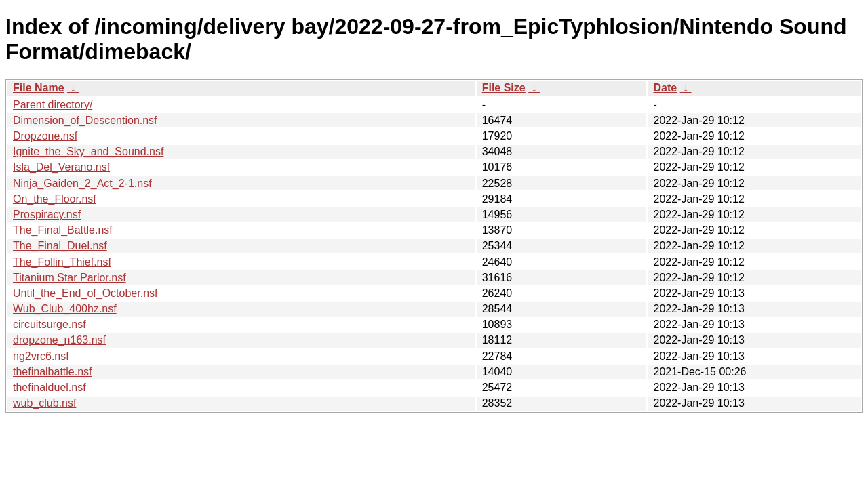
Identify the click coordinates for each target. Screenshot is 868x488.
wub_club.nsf (44, 403)
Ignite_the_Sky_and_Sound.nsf (88, 151)
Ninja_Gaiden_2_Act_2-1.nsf (82, 183)
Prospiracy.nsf (47, 215)
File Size (504, 88)
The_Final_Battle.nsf (63, 230)
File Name (39, 88)
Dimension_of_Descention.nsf (85, 120)
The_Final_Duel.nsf (60, 246)
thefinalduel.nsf (50, 387)
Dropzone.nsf (45, 136)
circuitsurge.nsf (50, 324)
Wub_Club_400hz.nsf (65, 309)
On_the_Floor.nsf (55, 199)
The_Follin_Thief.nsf (62, 262)
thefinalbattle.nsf (53, 372)
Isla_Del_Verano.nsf (61, 167)
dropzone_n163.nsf (59, 340)
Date (665, 88)
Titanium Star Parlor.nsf (70, 278)
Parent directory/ (53, 105)
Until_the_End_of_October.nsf (85, 293)
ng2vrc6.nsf (41, 356)
